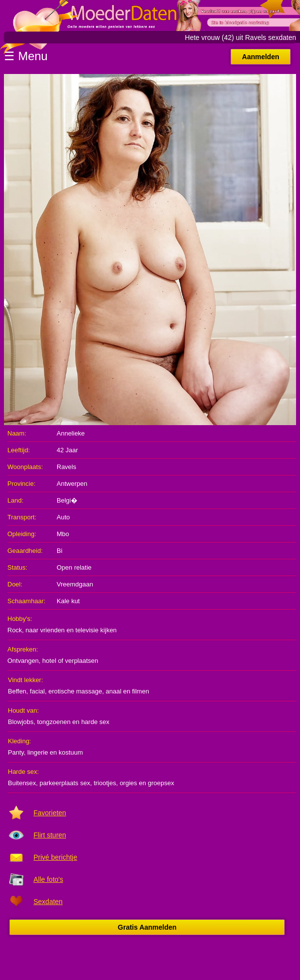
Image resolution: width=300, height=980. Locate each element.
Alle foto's (48, 879)
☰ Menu (26, 56)
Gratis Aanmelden (147, 927)
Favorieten (50, 813)
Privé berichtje (55, 857)
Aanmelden (260, 57)
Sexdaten (48, 902)
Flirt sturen (50, 835)
